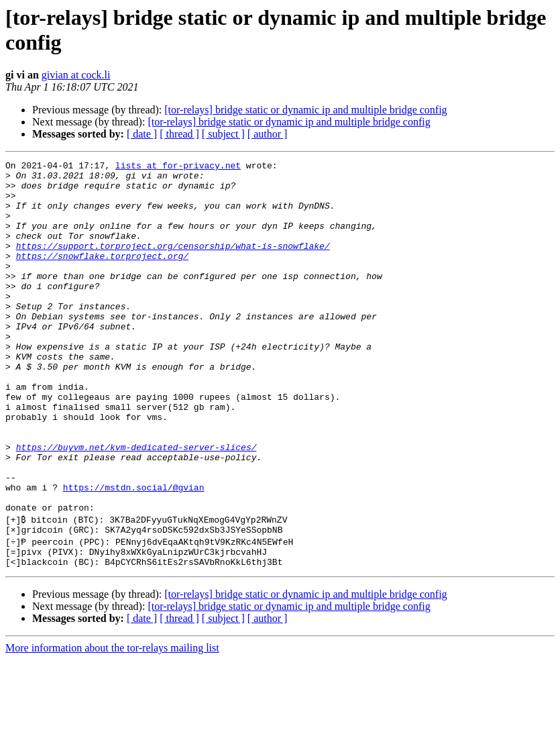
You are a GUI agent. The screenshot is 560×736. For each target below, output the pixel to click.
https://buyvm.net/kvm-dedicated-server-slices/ (136, 505)
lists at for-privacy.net (178, 167)
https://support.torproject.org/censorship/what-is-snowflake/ (173, 264)
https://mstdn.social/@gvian (134, 554)
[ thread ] (179, 134)
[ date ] (142, 134)
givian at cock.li (76, 75)
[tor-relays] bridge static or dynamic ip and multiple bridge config (305, 110)
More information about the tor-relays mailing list (112, 724)
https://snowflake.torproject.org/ (102, 276)
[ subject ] (223, 134)
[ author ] (268, 134)
